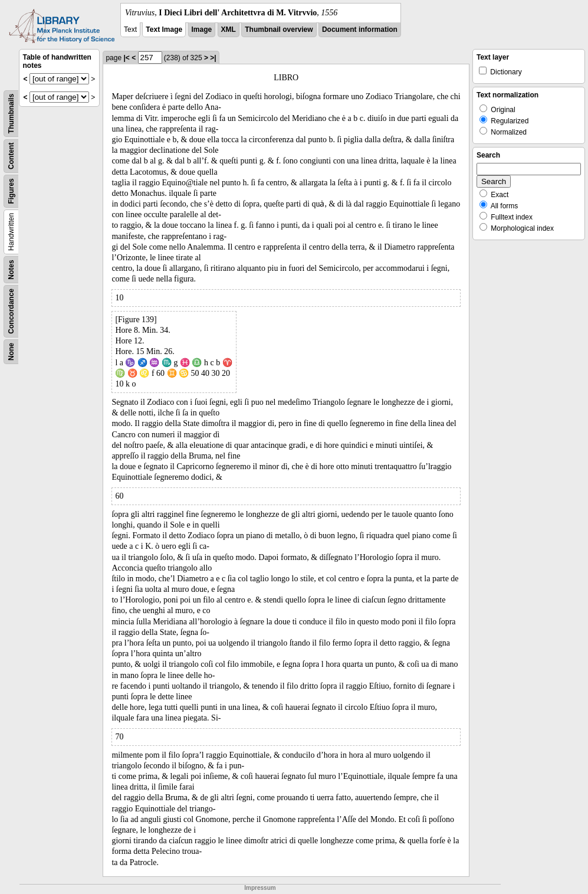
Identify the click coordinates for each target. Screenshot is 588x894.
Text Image (164, 30)
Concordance (11, 311)
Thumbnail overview (279, 30)
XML (229, 30)
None (11, 352)
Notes (11, 269)
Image (202, 30)
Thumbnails (11, 114)
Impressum (260, 888)
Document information (360, 30)
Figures (11, 191)
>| (213, 58)
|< (126, 58)
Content (11, 156)
